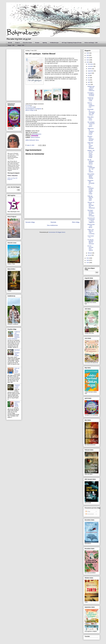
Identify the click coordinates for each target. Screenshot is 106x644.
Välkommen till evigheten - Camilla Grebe (91, 131)
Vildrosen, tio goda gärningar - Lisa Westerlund (91, 205)
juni (89, 78)
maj (89, 80)
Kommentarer (90, 514)
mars (89, 84)
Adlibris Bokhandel (30, 140)
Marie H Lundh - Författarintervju (91, 105)
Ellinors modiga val (30, 110)
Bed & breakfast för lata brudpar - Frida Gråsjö (91, 190)
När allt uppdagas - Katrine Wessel (91, 162)
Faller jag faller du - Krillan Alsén (91, 198)
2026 (88, 53)
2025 (88, 55)
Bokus (37, 140)
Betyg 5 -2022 (21, 45)
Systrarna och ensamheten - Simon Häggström (91, 220)
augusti (90, 73)
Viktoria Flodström (35, 137)
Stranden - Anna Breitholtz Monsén (91, 138)
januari (90, 255)
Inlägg (88, 511)
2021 (88, 258)
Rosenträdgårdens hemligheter (34, 109)
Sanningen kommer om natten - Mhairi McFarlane (91, 213)
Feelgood (17, 43)
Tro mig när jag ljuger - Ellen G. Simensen (91, 242)
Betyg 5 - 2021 (11, 45)
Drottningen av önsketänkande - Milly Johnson (91, 112)
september (91, 71)
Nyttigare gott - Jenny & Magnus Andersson (91, 88)
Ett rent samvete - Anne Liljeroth (91, 248)
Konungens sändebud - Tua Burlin (91, 94)
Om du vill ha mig (30, 107)
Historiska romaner (27, 43)
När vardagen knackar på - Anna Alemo (91, 124)
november (91, 66)
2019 (88, 263)
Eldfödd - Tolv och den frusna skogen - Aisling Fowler (91, 154)
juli (89, 75)
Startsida (10, 43)
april (89, 82)
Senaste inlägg (30, 222)
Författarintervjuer (54, 43)
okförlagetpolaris (37, 134)
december (91, 64)
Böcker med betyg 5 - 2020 (91, 43)
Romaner (37, 43)
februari (90, 253)
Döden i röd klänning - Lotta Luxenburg (91, 232)
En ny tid (28, 105)
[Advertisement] (52, 205)
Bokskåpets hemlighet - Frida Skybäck (17, 353)
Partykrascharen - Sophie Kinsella (17, 404)
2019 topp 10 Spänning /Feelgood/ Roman (72, 43)
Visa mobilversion (52, 225)
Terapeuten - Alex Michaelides (91, 183)
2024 (88, 58)
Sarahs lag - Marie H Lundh (91, 99)
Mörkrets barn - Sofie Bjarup (91, 226)
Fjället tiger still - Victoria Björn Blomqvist (91, 146)
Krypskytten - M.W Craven (17, 386)
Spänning (45, 43)
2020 (88, 260)
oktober (90, 69)
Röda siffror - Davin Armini (91, 118)
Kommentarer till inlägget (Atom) (57, 232)
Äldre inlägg (76, 222)
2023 (88, 60)
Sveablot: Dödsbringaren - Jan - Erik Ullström (91, 169)
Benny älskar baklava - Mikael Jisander (91, 176)
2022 (88, 62)
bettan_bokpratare (13, 176)
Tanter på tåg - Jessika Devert (17, 370)
